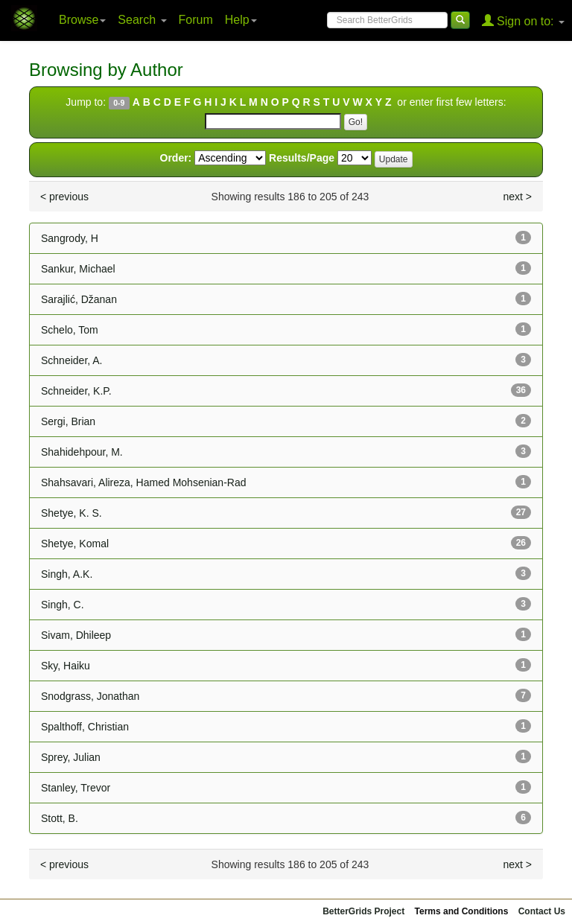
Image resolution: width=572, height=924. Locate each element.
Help (241, 20)
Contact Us (542, 911)
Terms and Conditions (462, 911)
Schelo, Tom (70, 330)
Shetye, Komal (75, 544)
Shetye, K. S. (71, 513)
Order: (176, 158)
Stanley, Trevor (76, 788)
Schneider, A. (72, 360)
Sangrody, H (70, 238)
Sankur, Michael (78, 269)
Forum (196, 20)
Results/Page (302, 158)
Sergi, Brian (68, 421)
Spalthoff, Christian (85, 727)
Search (142, 20)
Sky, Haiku (66, 666)
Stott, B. (60, 818)
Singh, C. (63, 605)
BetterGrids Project (363, 911)
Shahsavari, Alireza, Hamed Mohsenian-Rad (143, 482)
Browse (82, 20)
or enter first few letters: (450, 102)
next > (517, 197)
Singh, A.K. (67, 574)
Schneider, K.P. (76, 391)
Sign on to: (523, 20)
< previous (64, 197)
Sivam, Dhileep (76, 635)
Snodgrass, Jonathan (90, 696)
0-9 (119, 103)
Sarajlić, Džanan (79, 299)
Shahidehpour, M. (82, 452)
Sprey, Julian (71, 757)
